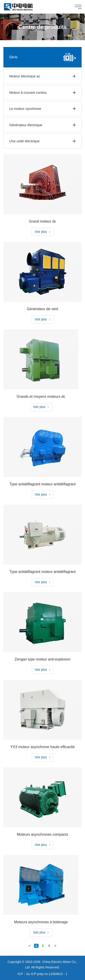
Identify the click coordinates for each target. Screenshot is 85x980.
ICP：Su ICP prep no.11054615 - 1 (42, 974)
